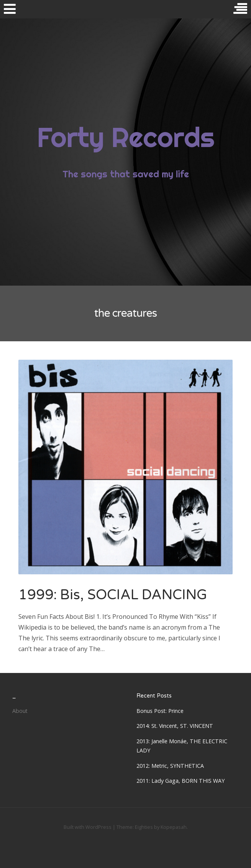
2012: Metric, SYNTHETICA (170, 766)
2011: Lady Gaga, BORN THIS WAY (180, 781)
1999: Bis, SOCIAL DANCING (113, 595)
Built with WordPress (88, 827)
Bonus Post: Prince (160, 711)
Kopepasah (174, 827)
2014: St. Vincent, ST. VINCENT (175, 726)
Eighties (144, 827)
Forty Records (125, 137)
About (20, 711)
